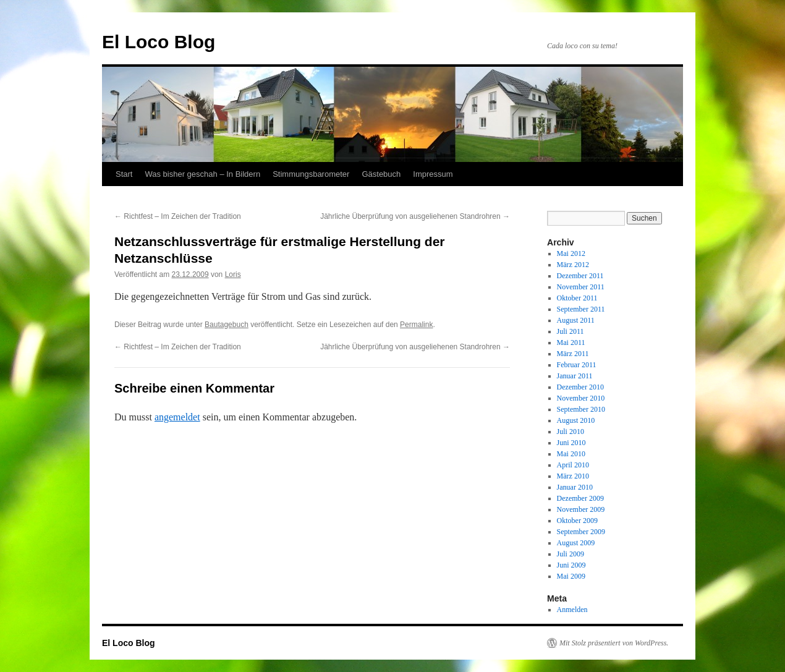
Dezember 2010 (580, 387)
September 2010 (581, 409)
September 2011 (581, 309)
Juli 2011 (571, 331)
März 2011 (573, 354)
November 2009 (581, 509)
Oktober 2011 (577, 298)
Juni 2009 (571, 565)
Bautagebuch (227, 325)
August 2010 (576, 420)
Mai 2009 (571, 576)
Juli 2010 (571, 432)
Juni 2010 (571, 443)
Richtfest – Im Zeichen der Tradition (178, 216)
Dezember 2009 (580, 498)
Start (124, 174)
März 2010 (573, 476)
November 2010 (581, 398)
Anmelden (572, 610)
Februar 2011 (577, 365)
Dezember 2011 (580, 276)
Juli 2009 (571, 554)
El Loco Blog (159, 42)
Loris (233, 274)
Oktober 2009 (577, 521)
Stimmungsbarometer (311, 174)
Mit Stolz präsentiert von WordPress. (614, 643)
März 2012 (573, 265)
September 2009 (581, 532)
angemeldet (177, 417)
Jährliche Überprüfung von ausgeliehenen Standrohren (415, 216)
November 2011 (581, 287)
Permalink (416, 325)
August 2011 (576, 320)
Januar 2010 (575, 487)
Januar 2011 (575, 376)
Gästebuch (381, 174)
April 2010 (573, 465)
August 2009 (576, 543)
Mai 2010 (571, 454)
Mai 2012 (571, 253)
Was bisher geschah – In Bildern (202, 174)
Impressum (433, 174)
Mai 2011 (571, 342)
